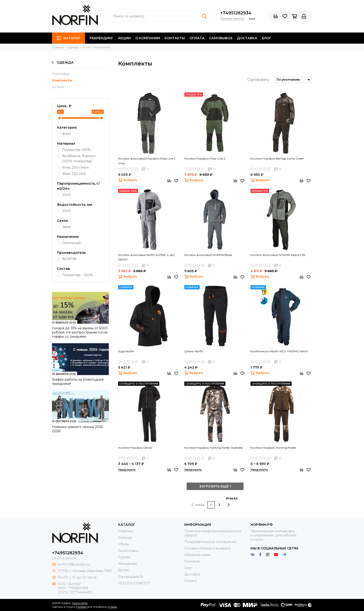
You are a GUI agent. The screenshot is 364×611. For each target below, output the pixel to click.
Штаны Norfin (194, 351)
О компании (148, 38)
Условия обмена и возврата (207, 548)
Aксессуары (128, 551)
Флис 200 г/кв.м (75, 167)
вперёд (232, 502)
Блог (266, 38)
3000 (67, 195)
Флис (67, 134)
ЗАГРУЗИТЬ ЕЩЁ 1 (215, 486)
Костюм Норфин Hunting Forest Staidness (214, 448)
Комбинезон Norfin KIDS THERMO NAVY (279, 351)
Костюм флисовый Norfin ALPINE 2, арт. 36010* (147, 257)
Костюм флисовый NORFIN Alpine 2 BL (278, 255)
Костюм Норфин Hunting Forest (273, 448)
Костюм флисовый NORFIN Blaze (208, 255)
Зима (66, 227)
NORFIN (69, 259)
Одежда (63, 62)
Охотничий (71, 243)
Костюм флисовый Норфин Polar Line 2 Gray (147, 161)
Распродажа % (131, 577)
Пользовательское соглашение (210, 542)
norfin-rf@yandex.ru (74, 564)
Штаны (58, 87)
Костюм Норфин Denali (135, 448)
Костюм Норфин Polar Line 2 (205, 158)
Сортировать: (258, 80)
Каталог (68, 38)
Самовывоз (221, 38)
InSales (113, 607)
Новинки (126, 531)
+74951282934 (236, 13)
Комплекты (62, 80)
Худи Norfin (126, 351)
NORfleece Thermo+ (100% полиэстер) (79, 159)
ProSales (81, 607)
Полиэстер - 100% (77, 275)
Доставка (247, 38)
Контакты (175, 38)
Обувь (123, 544)
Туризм (124, 557)
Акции (124, 38)
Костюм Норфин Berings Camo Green (277, 158)
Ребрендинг (101, 38)
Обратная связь (197, 555)
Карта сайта (80, 603)
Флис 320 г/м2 (74, 174)
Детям (123, 570)
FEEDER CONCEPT (134, 583)
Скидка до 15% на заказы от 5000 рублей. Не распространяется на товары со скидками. (80, 332)
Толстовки (61, 74)
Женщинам (127, 564)
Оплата (197, 38)
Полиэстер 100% (76, 150)
